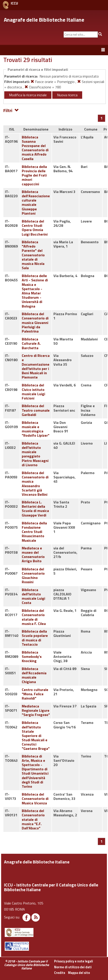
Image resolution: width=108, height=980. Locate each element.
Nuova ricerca (67, 95)
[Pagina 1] (102, 118)
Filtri (11, 110)
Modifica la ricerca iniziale (28, 95)
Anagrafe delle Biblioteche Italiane (44, 20)
